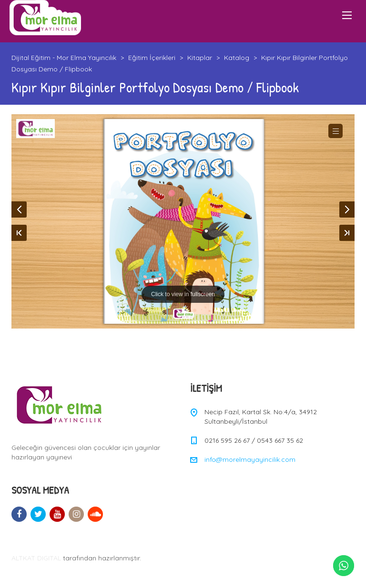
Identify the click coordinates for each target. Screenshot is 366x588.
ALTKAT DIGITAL (36, 558)
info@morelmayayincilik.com (250, 459)
